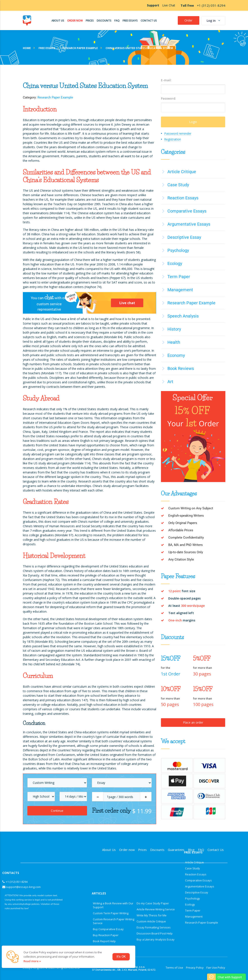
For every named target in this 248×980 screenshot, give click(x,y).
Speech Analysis (183, 316)
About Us (109, 850)
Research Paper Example (55, 98)
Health (174, 342)
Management (180, 290)
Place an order (193, 722)
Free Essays (130, 21)
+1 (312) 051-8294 (211, 5)
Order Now (75, 21)
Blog (191, 850)
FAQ (117, 21)
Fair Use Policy (216, 968)
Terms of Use (174, 968)
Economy (176, 355)
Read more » (32, 961)
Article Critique (182, 172)
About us (58, 21)
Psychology (178, 250)
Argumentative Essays (189, 224)
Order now (127, 850)
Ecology (175, 263)
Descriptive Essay (184, 237)
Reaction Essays (183, 198)
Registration (173, 139)
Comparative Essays (187, 211)
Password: (168, 98)
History (174, 329)
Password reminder (178, 133)
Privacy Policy (195, 968)
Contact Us (149, 21)
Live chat (127, 303)
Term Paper (179, 277)
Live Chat (169, 5)
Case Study (178, 185)
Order (188, 20)
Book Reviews (181, 368)
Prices (90, 21)
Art (170, 382)
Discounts (104, 21)
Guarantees (176, 850)
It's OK (121, 957)
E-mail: (166, 80)
